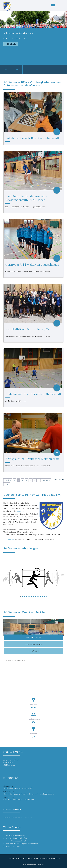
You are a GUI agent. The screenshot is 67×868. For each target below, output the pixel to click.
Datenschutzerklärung (41, 858)
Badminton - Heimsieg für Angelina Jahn (19, 800)
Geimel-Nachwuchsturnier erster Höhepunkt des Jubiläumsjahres (29, 794)
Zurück (8, 480)
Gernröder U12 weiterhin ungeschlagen (32, 265)
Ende (7, 484)
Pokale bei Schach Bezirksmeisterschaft (32, 138)
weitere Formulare (13, 846)
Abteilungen (21, 511)
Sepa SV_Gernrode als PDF (16, 841)
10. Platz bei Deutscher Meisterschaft (18, 788)
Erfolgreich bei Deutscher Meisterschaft (32, 459)
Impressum (55, 858)
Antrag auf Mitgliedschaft (16, 835)
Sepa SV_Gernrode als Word (16, 838)
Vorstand (11, 539)
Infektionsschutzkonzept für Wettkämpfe (22, 844)
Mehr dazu (11, 44)
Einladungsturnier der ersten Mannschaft (33, 394)
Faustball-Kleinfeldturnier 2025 (27, 330)
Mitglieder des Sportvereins (18, 33)
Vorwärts (46, 480)
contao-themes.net (38, 864)
